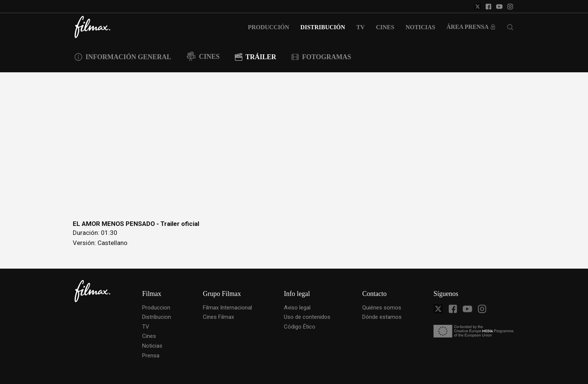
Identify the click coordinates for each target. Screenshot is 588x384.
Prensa (151, 356)
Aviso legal (297, 308)
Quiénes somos (382, 308)
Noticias (152, 346)
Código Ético (300, 327)
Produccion (156, 308)
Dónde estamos (382, 317)
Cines (149, 336)
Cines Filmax (218, 317)
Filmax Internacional (227, 308)
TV (146, 327)
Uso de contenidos (307, 317)
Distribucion (157, 317)
